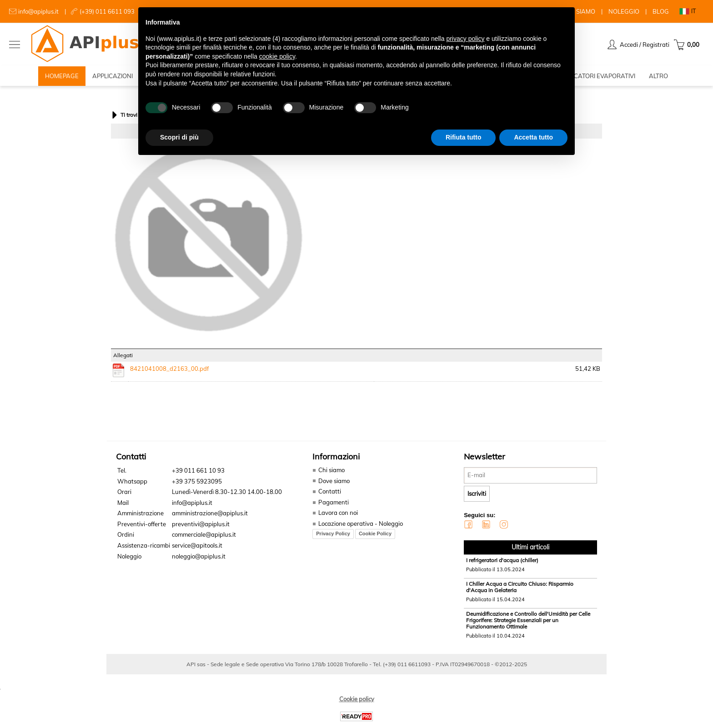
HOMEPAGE (62, 77)
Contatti (330, 494)
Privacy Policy (333, 537)
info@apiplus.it (38, 11)
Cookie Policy (375, 537)
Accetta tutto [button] (533, 137)
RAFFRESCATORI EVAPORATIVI (591, 77)
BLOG (661, 11)
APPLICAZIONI (113, 77)
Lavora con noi (338, 516)
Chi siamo (331, 473)
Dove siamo (334, 484)
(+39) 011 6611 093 (107, 11)
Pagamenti (333, 505)
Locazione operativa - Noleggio (361, 526)
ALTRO (658, 77)
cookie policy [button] (277, 56)
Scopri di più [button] (179, 137)
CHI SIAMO (580, 11)
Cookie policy (357, 702)
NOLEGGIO (624, 11)
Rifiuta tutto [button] (464, 137)
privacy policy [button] (465, 39)
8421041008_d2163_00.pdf (169, 371)
